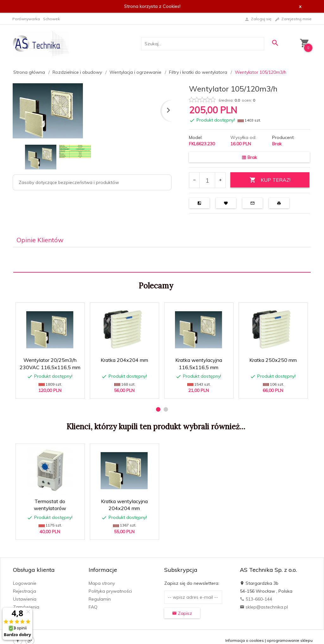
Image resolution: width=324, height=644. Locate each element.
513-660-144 (256, 599)
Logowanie (25, 583)
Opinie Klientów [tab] (40, 240)
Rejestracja (25, 591)
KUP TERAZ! (270, 180)
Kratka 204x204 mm (124, 360)
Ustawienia (25, 599)
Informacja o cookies (245, 640)
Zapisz (182, 613)
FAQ (93, 607)
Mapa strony (102, 583)
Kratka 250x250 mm (273, 360)
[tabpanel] (162, 260)
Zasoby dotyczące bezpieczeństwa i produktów (69, 182)
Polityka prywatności (110, 591)
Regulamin (100, 599)
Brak (277, 144)
